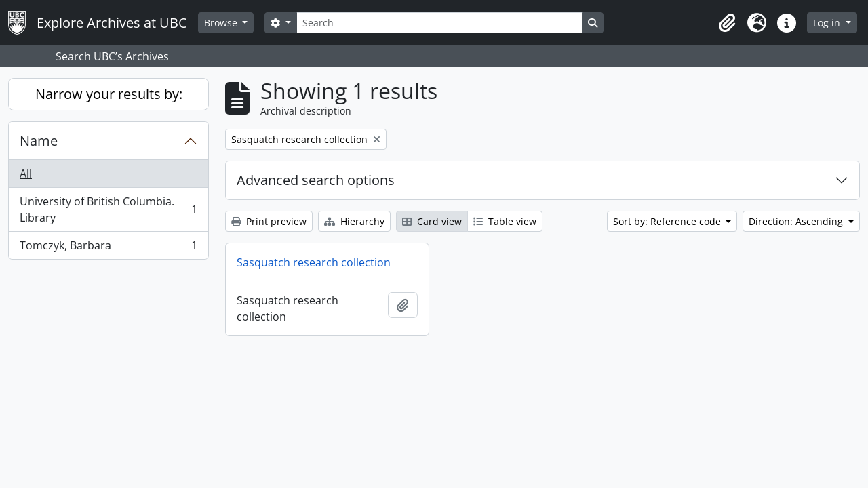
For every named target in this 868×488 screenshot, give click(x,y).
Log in (828, 23)
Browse (222, 23)
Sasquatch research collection (314, 262)
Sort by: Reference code (668, 221)
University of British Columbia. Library (108, 209)
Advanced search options (316, 180)
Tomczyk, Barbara (108, 248)
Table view (505, 221)
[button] (727, 23)
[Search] (439, 23)
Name (39, 141)
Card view (432, 221)
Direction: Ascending (797, 221)
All (26, 174)
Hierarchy (354, 221)
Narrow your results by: (109, 94)
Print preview (269, 221)
